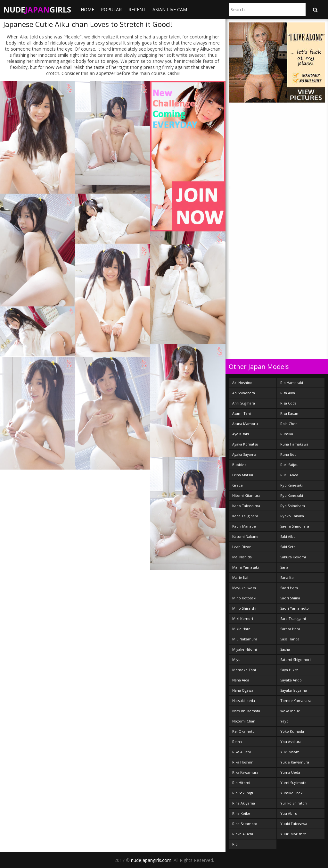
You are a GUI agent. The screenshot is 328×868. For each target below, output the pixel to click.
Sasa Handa (290, 639)
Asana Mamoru (245, 424)
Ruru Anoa (289, 475)
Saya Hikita (289, 670)
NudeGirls (37, 9)
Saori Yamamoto (295, 608)
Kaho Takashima (246, 506)
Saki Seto (288, 547)
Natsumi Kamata (246, 711)
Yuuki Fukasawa (294, 824)
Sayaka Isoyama (294, 690)
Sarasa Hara (290, 629)
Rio (235, 844)
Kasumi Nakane (245, 536)
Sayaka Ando (291, 680)
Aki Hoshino (242, 383)
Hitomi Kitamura (246, 495)
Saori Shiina (290, 598)
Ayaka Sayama (244, 454)
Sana (284, 567)
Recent (137, 9)
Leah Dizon (242, 547)
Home (87, 9)
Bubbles (239, 465)
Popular (111, 9)
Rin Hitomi (241, 783)
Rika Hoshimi (243, 762)
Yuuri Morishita (293, 834)
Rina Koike (241, 813)
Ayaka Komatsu (245, 444)
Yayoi (285, 721)
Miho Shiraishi (244, 608)
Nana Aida (241, 680)
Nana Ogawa (243, 690)
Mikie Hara (241, 629)
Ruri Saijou (289, 465)
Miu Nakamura (245, 639)
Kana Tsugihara (245, 516)
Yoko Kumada (292, 731)
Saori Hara (289, 588)
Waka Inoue (290, 711)
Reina (237, 742)
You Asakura (291, 742)
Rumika (287, 434)
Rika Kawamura (245, 772)
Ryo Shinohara (293, 506)
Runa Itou (288, 454)
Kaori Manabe (244, 526)
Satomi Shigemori (295, 659)
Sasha (285, 649)
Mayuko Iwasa (244, 588)
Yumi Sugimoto (293, 783)
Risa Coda (288, 403)
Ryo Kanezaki (292, 495)
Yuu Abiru (289, 813)
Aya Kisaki (241, 434)
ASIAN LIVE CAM (170, 9)
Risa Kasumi (290, 413)
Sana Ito (287, 577)
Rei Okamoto (243, 731)
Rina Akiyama (244, 803)
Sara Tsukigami (293, 618)
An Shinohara (244, 393)
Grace (238, 485)
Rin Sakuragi (243, 793)
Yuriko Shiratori (294, 803)
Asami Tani (242, 413)
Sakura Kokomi (293, 557)
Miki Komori (243, 618)
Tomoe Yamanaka (296, 701)
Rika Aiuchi (242, 752)
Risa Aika (288, 393)
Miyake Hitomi (245, 649)
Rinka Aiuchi (243, 834)
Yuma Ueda (290, 772)
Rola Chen (289, 424)
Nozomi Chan (244, 721)
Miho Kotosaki (244, 598)
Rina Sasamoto (245, 824)
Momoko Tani (244, 670)
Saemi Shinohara (295, 526)
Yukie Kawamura (295, 762)
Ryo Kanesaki (291, 485)
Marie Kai (240, 577)
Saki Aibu (288, 536)
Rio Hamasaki (292, 383)
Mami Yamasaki (246, 567)
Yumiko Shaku (292, 793)
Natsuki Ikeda (244, 701)
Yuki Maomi (290, 752)
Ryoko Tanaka (292, 516)
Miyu (236, 659)
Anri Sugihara (244, 403)
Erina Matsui (243, 475)
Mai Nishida (242, 557)
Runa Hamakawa (294, 444)
